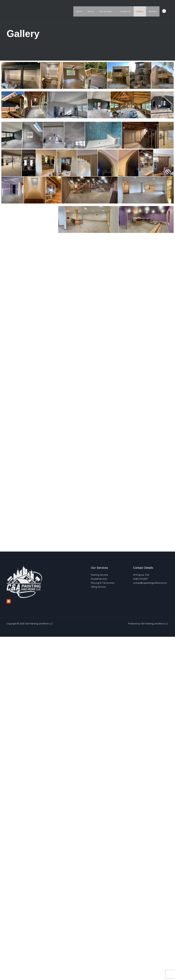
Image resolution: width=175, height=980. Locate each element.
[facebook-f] (165, 11)
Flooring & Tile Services (103, 583)
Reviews (153, 11)
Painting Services (99, 575)
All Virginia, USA (141, 575)
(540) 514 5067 (140, 579)
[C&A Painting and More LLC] (16, 11)
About (95, 11)
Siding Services (98, 587)
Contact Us (128, 11)
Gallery (141, 11)
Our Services (109, 11)
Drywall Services (99, 579)
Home (85, 11)
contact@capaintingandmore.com (150, 583)
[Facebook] (9, 601)
